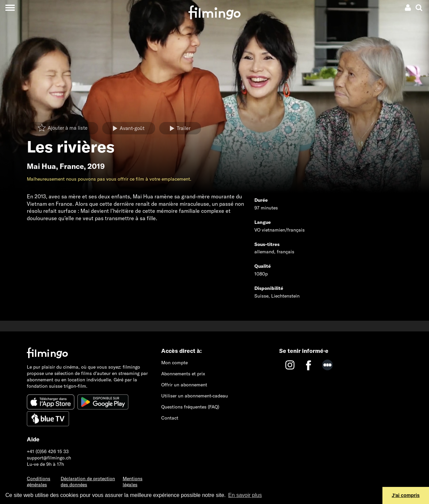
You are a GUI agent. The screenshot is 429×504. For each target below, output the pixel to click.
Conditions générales (39, 482)
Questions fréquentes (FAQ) (190, 407)
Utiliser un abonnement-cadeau (195, 396)
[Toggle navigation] (10, 8)
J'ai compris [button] (406, 495)
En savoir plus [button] (245, 495)
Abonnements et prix (183, 374)
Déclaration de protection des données (88, 482)
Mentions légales (133, 482)
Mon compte (174, 363)
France (72, 166)
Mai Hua (41, 166)
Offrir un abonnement (184, 385)
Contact (170, 418)
